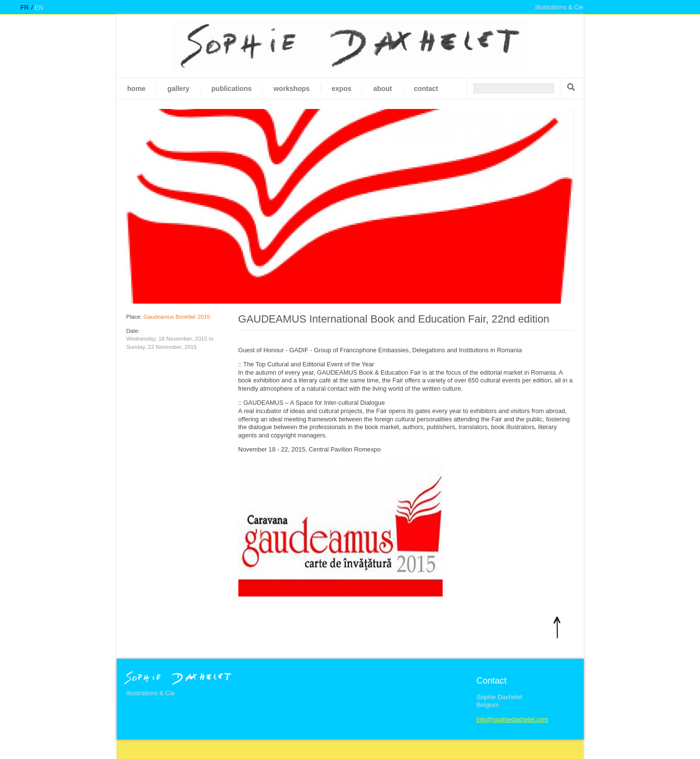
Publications (231, 89)
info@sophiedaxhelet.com (512, 719)
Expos (342, 89)
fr (25, 8)
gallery (178, 89)
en (39, 8)
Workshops (291, 89)
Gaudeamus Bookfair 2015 (177, 317)
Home (137, 89)
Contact (426, 89)
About (382, 89)
